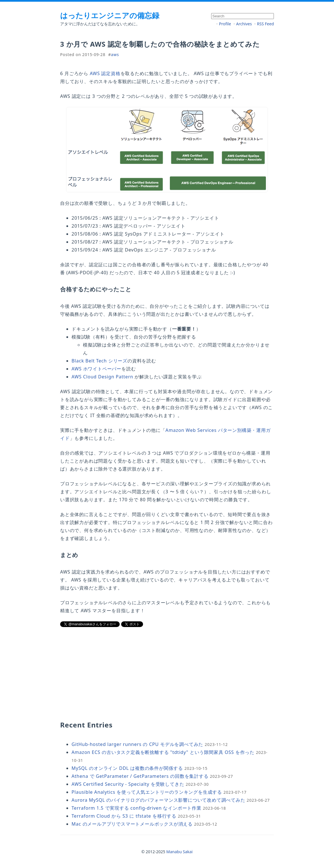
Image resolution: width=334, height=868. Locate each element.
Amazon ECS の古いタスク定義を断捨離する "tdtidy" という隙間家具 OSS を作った (163, 752)
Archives (244, 24)
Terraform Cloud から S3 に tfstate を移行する (124, 816)
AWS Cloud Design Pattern (102, 377)
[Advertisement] (119, 673)
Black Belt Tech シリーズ (99, 361)
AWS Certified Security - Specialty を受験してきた (128, 784)
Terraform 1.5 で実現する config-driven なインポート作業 (137, 808)
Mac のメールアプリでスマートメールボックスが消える (132, 824)
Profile (225, 24)
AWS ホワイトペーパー (96, 369)
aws (115, 54)
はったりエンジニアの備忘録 (110, 15)
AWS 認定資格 (105, 73)
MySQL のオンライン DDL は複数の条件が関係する (127, 768)
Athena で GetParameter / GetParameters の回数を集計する (140, 776)
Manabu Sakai (180, 852)
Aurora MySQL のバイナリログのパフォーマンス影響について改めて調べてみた (158, 800)
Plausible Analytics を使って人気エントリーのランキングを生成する (147, 792)
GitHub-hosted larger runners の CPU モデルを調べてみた (137, 744)
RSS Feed (265, 24)
